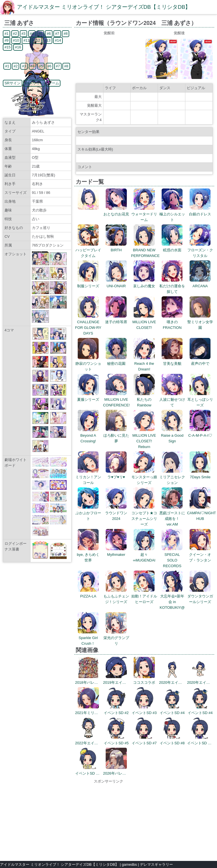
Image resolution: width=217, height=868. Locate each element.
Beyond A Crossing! (88, 435)
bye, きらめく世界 (88, 555)
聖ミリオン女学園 (200, 322)
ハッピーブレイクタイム (88, 250)
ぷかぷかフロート (88, 513)
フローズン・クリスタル (200, 250)
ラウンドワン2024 (116, 513)
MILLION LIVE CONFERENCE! (117, 399)
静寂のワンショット (88, 364)
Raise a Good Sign (172, 435)
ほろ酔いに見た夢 (116, 435)
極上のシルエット (172, 214)
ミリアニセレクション (172, 477)
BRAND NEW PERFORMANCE (145, 250)
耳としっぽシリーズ (200, 399)
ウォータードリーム (144, 214)
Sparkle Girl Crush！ (88, 638)
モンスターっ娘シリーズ (144, 477)
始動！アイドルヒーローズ (144, 596)
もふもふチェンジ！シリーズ (116, 596)
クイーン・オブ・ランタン (200, 555)
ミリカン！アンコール (88, 477)
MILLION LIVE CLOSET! (144, 322)
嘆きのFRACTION (172, 322)
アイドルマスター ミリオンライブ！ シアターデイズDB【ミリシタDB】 (104, 7)
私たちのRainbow (144, 399)
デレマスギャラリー (156, 864)
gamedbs (129, 864)
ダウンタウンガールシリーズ (200, 596)
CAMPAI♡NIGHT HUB (201, 513)
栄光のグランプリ (116, 638)
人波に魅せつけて (172, 399)
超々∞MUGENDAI (144, 555)
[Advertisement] (108, 820)
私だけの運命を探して (172, 286)
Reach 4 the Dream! (144, 364)
